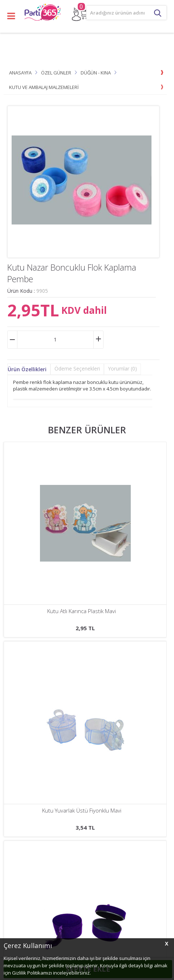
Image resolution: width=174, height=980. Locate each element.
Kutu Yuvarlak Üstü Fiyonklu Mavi (82, 611)
